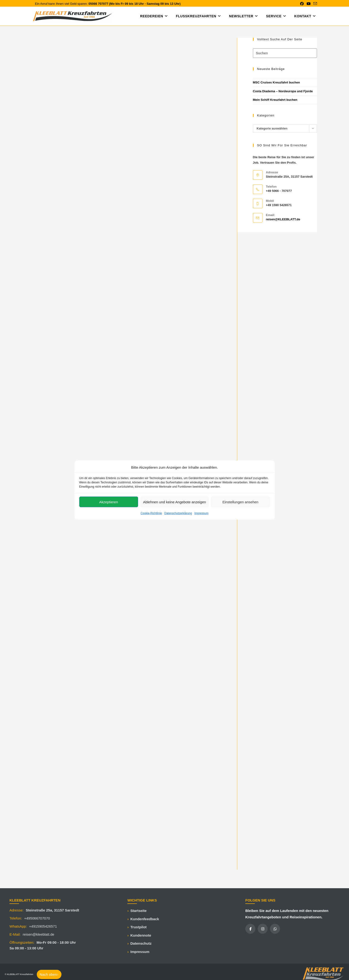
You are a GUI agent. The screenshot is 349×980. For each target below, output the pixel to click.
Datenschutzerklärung (178, 513)
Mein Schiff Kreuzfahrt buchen (275, 100)
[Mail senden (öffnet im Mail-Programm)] (314, 4)
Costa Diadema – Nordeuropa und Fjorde (283, 91)
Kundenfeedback (145, 919)
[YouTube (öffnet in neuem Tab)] (309, 4)
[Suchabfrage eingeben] (285, 53)
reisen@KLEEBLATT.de (283, 219)
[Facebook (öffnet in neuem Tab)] (302, 4)
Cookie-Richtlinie (151, 513)
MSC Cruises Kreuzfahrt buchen (277, 82)
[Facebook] (250, 929)
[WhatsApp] (275, 929)
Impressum (201, 513)
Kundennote (141, 935)
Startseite (139, 911)
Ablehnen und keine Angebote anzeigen (174, 502)
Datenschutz (141, 943)
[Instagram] (263, 929)
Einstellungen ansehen (240, 502)
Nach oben (49, 974)
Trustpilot (139, 927)
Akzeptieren (109, 502)
